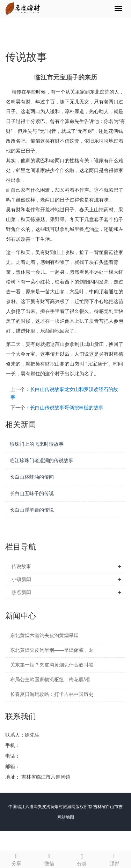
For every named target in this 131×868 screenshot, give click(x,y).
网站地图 (66, 817)
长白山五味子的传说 (32, 493)
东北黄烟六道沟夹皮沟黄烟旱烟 (44, 635)
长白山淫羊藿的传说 (32, 510)
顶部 (115, 859)
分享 (16, 859)
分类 (82, 859)
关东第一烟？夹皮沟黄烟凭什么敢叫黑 (52, 665)
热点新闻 (21, 592)
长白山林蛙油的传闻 (32, 477)
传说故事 (21, 566)
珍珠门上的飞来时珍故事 (37, 444)
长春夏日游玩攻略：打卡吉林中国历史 (52, 694)
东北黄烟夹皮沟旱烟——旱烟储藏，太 (52, 650)
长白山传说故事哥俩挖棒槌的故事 (67, 408)
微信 (49, 859)
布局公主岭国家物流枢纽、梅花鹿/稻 (50, 679)
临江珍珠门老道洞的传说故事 (42, 460)
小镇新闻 (21, 579)
